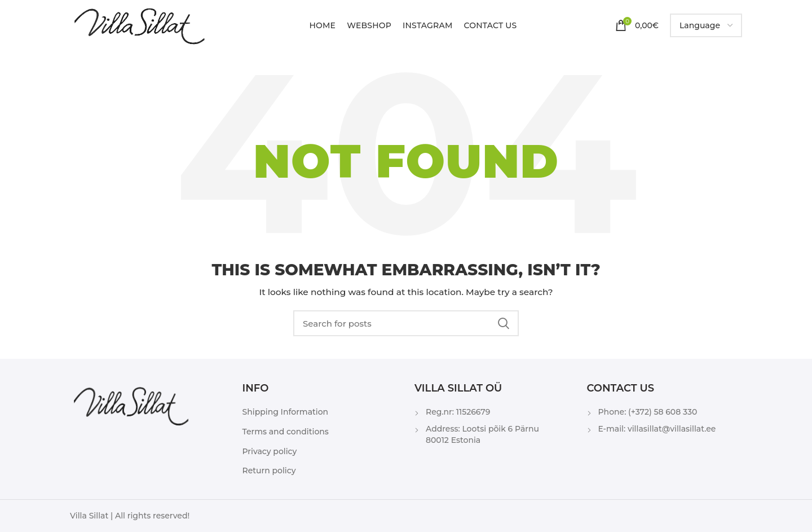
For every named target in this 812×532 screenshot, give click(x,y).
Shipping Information (286, 412)
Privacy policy (270, 451)
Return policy (269, 471)
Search (504, 323)
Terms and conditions (286, 432)
